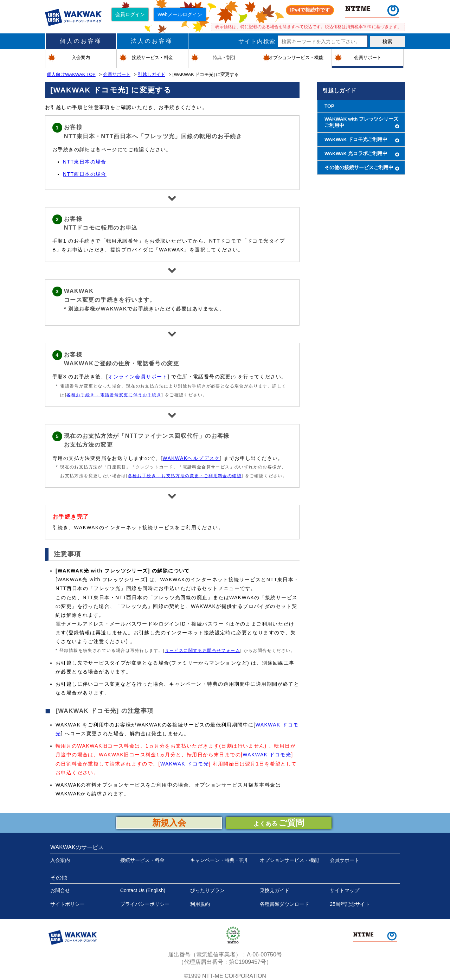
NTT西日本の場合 (85, 174)
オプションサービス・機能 (289, 860)
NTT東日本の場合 (85, 162)
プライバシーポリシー (145, 904)
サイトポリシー (67, 904)
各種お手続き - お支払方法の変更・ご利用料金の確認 (185, 476)
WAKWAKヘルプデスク (191, 458)
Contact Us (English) (143, 890)
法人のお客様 (152, 41)
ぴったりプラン (207, 890)
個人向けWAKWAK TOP (71, 74)
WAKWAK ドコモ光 (267, 755)
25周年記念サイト (350, 904)
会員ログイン (130, 14)
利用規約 (200, 904)
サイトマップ (345, 890)
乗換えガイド (275, 890)
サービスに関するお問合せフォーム (202, 651)
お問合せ (60, 890)
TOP (329, 106)
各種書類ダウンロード (284, 904)
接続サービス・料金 (142, 860)
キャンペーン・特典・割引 (220, 860)
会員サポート (117, 74)
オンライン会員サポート (138, 377)
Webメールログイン (180, 14)
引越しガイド (152, 74)
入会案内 (60, 860)
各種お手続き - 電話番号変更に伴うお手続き (114, 395)
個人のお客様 (81, 41)
